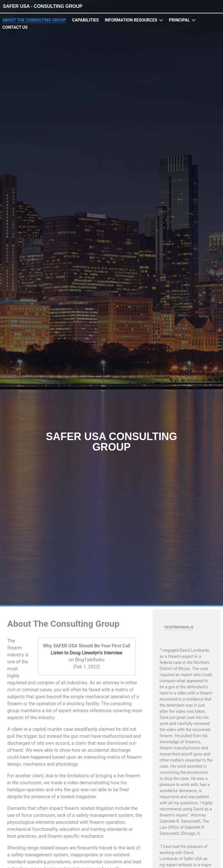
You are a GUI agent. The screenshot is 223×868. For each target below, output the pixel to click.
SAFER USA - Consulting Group (43, 6)
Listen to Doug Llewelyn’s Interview (87, 653)
